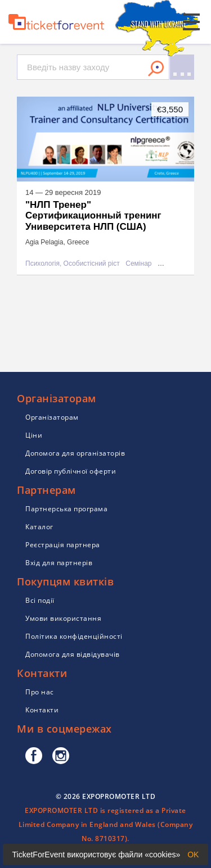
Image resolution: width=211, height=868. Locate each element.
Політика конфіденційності (74, 636)
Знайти (156, 69)
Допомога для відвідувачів (73, 654)
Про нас (40, 692)
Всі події (40, 600)
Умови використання (63, 618)
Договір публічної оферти (71, 471)
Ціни (34, 435)
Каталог (39, 527)
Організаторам (52, 417)
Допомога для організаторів (75, 453)
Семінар (138, 264)
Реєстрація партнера (63, 545)
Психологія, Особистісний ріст (73, 264)
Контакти (42, 710)
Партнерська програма (66, 509)
